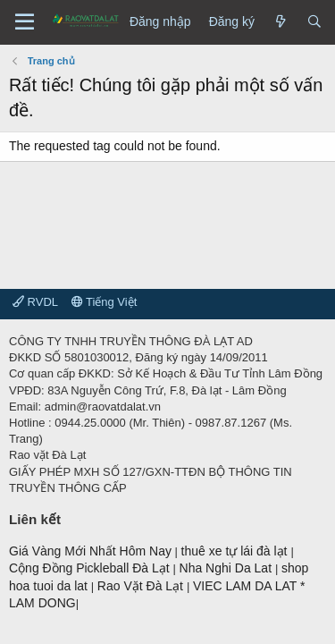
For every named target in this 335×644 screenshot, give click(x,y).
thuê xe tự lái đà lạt (236, 551)
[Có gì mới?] (281, 22)
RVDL (35, 302)
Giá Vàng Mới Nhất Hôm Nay (90, 551)
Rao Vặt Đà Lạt (142, 586)
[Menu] (25, 22)
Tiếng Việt (105, 302)
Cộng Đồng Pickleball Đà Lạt (91, 568)
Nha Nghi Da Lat (227, 568)
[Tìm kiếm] (314, 22)
